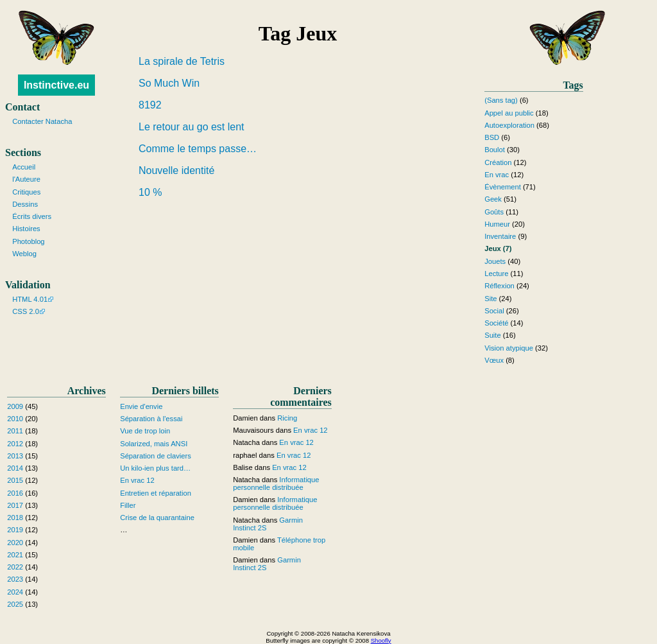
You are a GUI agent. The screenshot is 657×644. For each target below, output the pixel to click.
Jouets (495, 261)
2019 (15, 530)
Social (494, 311)
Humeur (497, 224)
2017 (15, 505)
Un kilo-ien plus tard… (155, 468)
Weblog (24, 254)
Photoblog (28, 241)
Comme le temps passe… (198, 149)
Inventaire (500, 236)
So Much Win (169, 83)
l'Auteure (26, 179)
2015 (15, 480)
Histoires (26, 229)
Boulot (495, 150)
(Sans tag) (501, 100)
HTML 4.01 (30, 299)
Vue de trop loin (145, 431)
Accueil (24, 167)
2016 (15, 493)
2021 (15, 555)
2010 (15, 419)
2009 (15, 406)
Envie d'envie (141, 406)
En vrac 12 (137, 480)
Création (498, 162)
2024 (15, 592)
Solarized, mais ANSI (154, 444)
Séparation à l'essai (151, 419)
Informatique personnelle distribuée (276, 483)
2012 (15, 444)
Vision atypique (509, 348)
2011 (15, 431)
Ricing (287, 418)
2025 (15, 604)
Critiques (26, 192)
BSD (492, 137)
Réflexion (499, 286)
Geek (493, 199)
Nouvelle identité (176, 170)
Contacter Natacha (42, 121)
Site (491, 299)
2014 (15, 468)
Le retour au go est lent (192, 127)
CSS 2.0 (26, 311)
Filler (128, 505)
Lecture (496, 274)
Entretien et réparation (156, 493)
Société (496, 323)
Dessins (25, 204)
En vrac (497, 175)
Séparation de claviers (156, 456)
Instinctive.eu (56, 85)
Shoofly (381, 640)
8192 (150, 105)
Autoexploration (509, 125)
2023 (15, 579)
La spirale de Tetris (182, 61)
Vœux (494, 360)
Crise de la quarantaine (157, 518)
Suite (493, 335)
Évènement (503, 187)
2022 (15, 567)
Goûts (494, 212)
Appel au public (509, 113)
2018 (15, 518)
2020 (15, 543)
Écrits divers (32, 216)
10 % (150, 192)
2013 (15, 456)
